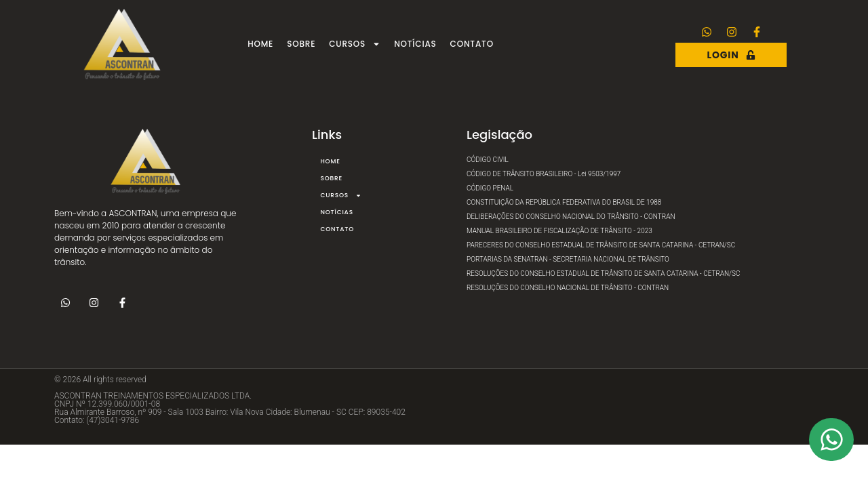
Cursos (355, 44)
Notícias (415, 44)
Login (731, 55)
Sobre (301, 44)
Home (260, 44)
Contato (472, 44)
